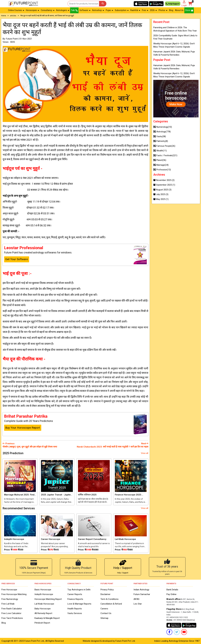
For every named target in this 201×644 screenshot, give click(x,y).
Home (4, 16)
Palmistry (161, 141)
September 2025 (164, 185)
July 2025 (161, 194)
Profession (162, 170)
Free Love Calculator (11, 613)
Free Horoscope (9, 590)
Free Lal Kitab (8, 604)
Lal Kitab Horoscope (44, 604)
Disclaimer (105, 594)
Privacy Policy (107, 590)
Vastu (160, 136)
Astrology (162, 132)
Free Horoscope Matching (14, 594)
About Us (179, 10)
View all (145, 453)
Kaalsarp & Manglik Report (47, 618)
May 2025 (161, 199)
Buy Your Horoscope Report (23, 428)
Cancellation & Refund (111, 604)
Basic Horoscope (43, 590)
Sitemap (104, 618)
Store (189, 10)
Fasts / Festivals (165, 155)
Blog (171, 10)
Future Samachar (142, 594)
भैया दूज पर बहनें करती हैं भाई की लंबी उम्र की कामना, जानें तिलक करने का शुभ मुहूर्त (47, 16)
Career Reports (75, 594)
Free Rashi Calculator (12, 609)
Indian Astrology (141, 590)
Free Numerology (10, 599)
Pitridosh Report (42, 623)
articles (13, 16)
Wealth (160, 151)
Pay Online (171, 594)
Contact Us (106, 613)
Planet (160, 160)
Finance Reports (75, 599)
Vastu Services (75, 613)
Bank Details (172, 590)
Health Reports (75, 609)
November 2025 (164, 180)
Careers (104, 609)
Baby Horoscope (43, 609)
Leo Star (138, 604)
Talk (74, 10)
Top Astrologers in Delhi (79, 590)
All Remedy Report (43, 613)
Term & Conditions (109, 599)
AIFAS (136, 599)
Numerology (163, 127)
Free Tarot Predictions (12, 618)
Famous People (164, 146)
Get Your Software (17, 259)
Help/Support (173, 4)
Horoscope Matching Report (48, 599)
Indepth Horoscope (44, 594)
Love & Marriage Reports (79, 604)
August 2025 (162, 190)
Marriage (161, 165)
